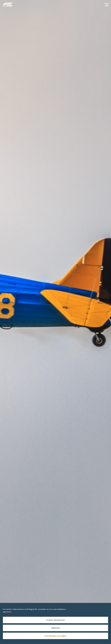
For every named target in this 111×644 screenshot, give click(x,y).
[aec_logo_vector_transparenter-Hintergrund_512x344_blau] (8, 5)
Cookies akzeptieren (55, 620)
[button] (107, 5)
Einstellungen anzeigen (55, 636)
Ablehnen (55, 628)
